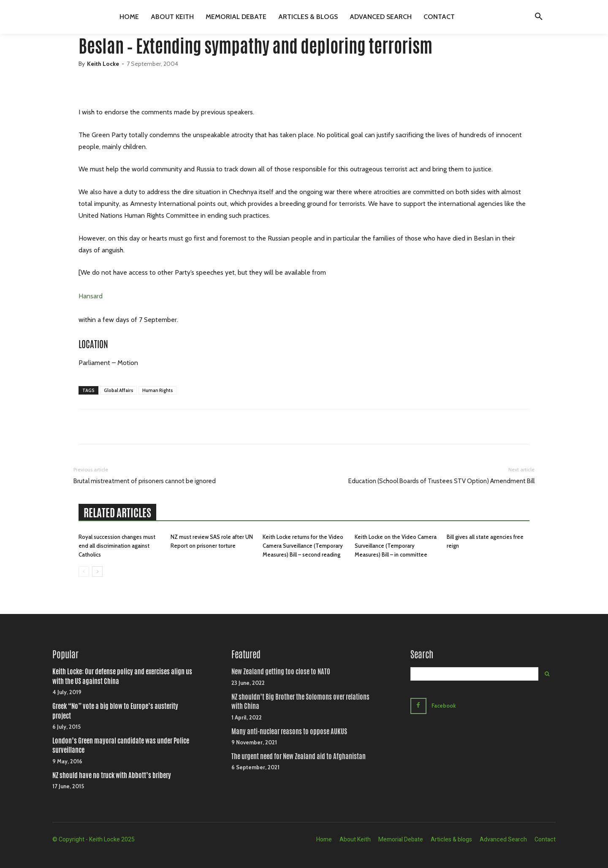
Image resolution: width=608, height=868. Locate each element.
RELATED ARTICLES (117, 513)
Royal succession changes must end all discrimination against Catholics (117, 546)
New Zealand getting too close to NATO (281, 672)
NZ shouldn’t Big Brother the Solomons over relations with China (300, 702)
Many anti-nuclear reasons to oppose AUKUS (289, 731)
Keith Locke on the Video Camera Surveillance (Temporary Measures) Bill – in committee (396, 546)
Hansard (91, 296)
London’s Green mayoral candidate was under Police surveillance (121, 745)
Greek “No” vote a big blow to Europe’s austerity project (115, 711)
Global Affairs (118, 390)
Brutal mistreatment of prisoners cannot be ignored (145, 481)
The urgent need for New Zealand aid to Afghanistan (299, 756)
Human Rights (157, 390)
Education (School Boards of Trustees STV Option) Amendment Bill (441, 481)
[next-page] (97, 572)
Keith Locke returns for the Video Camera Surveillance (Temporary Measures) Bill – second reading (303, 546)
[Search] (547, 674)
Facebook (444, 706)
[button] (539, 17)
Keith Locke (103, 64)
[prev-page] (84, 572)
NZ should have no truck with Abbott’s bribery (112, 775)
